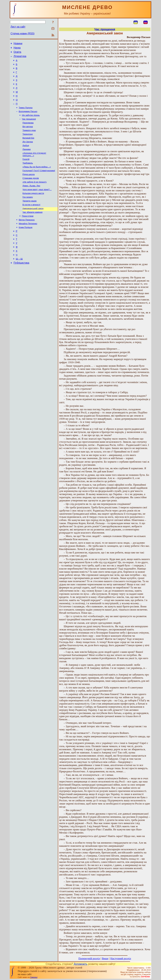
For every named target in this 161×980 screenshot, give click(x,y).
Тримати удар (29, 140)
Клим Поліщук (26, 245)
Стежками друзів (31, 192)
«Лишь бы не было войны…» (37, 179)
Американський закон (33, 224)
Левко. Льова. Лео (31, 200)
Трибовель (28, 175)
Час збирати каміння (32, 229)
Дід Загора (28, 152)
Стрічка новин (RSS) (22, 34)
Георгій (26, 171)
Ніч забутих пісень (31, 124)
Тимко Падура (26, 116)
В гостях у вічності (31, 220)
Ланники (27, 161)
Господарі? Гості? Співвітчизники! (39, 183)
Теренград (28, 144)
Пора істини (28, 233)
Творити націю (29, 216)
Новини (18, 44)
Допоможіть (81, 964)
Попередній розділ (89, 958)
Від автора (28, 136)
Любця (26, 157)
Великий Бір (28, 148)
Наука (17, 49)
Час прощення (29, 128)
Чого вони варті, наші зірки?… (37, 204)
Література (20, 58)
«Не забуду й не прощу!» (35, 196)
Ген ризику (28, 212)
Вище (105, 958)
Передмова (28, 132)
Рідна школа (29, 188)
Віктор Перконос (27, 237)
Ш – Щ (19, 280)
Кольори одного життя (33, 208)
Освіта (17, 53)
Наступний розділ (121, 958)
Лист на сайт (18, 27)
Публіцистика (21, 285)
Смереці (34, 977)
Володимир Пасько (28, 120)
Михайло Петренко (28, 241)
